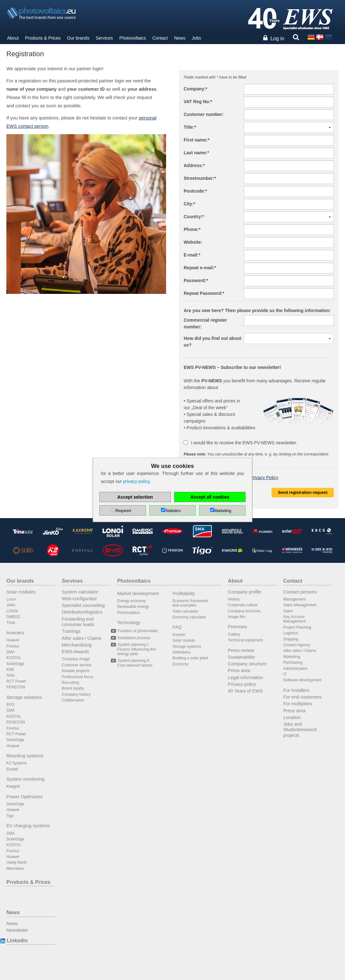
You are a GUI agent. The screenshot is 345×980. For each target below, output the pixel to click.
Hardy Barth (17, 862)
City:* (190, 204)
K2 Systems (17, 763)
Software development (302, 680)
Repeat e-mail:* (200, 268)
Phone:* (192, 229)
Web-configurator (79, 599)
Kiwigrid (13, 786)
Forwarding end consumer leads (78, 622)
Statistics (173, 511)
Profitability (184, 593)
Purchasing (293, 662)
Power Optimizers (25, 797)
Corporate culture (243, 605)
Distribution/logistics (82, 612)
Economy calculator (189, 617)
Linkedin (17, 941)
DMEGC (14, 617)
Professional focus (77, 677)
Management (295, 599)
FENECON (16, 687)
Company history (76, 694)
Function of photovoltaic (138, 631)
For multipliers (298, 704)
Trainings (71, 631)
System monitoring (25, 779)
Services (104, 38)
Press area (239, 670)
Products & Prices (43, 38)
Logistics (291, 633)
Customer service (77, 665)
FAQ (177, 627)
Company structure (247, 664)
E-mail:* (192, 255)
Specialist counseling (83, 605)
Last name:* (196, 153)
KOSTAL (14, 658)
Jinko (11, 605)
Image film (237, 617)
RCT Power (16, 681)
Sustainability (241, 657)
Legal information (245, 678)
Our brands (78, 38)
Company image (76, 659)
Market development (138, 593)
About (13, 38)
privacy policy (136, 481)
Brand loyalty (73, 688)
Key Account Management (295, 619)
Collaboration (73, 700)
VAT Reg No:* (198, 102)
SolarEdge (15, 664)
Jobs (196, 38)
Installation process (134, 638)
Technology (129, 623)
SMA (11, 652)
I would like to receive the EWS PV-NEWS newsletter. (240, 443)
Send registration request (303, 492)
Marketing (292, 657)
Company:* (195, 89)
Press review (241, 650)
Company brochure (244, 611)
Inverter (179, 635)
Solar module (184, 640)
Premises (237, 627)
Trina (11, 623)
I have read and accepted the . (231, 478)
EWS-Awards (75, 652)
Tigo (10, 816)
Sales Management (300, 605)
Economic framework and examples (190, 603)
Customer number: (204, 114)
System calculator (80, 592)
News (180, 38)
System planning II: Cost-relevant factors (135, 663)
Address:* (194, 165)
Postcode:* (195, 191)
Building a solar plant (190, 658)
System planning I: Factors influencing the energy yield (137, 649)
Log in (277, 38)
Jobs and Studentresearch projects (300, 730)
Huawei (13, 640)
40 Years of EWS (245, 691)
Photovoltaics (133, 38)
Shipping (291, 639)
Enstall (12, 769)
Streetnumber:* (200, 178)
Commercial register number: (205, 323)
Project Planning (297, 627)
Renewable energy (133, 607)
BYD (10, 705)
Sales (288, 611)
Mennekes (15, 869)
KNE (10, 670)
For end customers (303, 697)
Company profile (245, 592)
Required (123, 511)
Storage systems (187, 647)
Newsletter (17, 930)
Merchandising (77, 645)
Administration (295, 669)
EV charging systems (28, 826)
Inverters (15, 633)
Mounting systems (25, 756)
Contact (160, 38)
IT (285, 674)
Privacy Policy (264, 478)
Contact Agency (297, 645)
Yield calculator (185, 611)
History (234, 599)
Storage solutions (24, 697)
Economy (180, 664)
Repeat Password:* (204, 293)
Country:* (194, 217)
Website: (193, 242)
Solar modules (21, 592)
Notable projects (76, 671)
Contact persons (300, 592)
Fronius (13, 646)
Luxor (11, 599)
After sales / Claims (81, 638)
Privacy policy (242, 684)
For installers (296, 690)
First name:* (197, 140)
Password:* (196, 280)
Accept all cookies (210, 497)
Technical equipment (245, 640)
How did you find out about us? (212, 342)
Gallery (234, 634)
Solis (11, 675)
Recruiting (70, 683)
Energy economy (132, 601)
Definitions (181, 652)
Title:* (190, 127)
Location (292, 717)
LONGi (12, 611)
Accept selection (135, 497)
